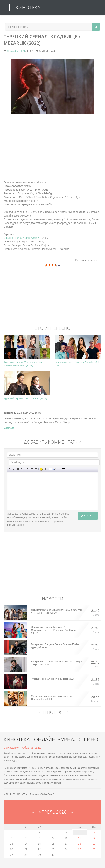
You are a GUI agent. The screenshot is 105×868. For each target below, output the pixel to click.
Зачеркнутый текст (22, 469)
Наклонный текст (14, 469)
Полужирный (10, 469)
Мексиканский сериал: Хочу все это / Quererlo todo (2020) (52, 697)
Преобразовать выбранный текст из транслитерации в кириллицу (59, 469)
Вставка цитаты (55, 469)
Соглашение (11, 748)
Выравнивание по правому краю (36, 469)
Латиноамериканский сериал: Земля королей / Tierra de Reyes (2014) (56, 611)
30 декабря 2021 (16, 51)
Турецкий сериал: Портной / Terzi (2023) (53, 679)
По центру (32, 469)
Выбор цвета (45, 469)
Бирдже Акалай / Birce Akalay (21, 238)
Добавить (88, 516)
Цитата (9, 428)
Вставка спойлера (63, 469)
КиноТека (28, 7)
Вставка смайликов (41, 469)
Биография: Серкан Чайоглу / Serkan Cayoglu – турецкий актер (56, 663)
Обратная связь (32, 748)
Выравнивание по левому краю (27, 469)
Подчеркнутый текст (18, 469)
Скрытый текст (51, 469)
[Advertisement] (52, 143)
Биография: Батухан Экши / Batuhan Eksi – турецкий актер (55, 646)
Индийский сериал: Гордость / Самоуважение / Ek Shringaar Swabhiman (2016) (54, 630)
